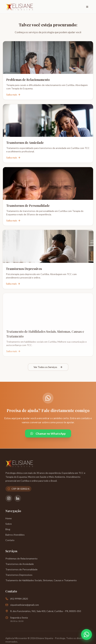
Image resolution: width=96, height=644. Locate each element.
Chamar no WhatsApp (48, 434)
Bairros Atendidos (15, 535)
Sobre (9, 524)
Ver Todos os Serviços (48, 367)
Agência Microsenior (16, 638)
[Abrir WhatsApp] (87, 634)
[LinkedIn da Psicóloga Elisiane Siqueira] (18, 498)
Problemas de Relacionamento (21, 558)
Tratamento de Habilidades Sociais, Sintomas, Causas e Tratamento (41, 580)
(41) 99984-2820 (19, 599)
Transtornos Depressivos (19, 575)
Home (9, 518)
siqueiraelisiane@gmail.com (25, 605)
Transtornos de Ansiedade (20, 564)
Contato (10, 540)
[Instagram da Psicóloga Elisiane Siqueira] (9, 498)
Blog (8, 529)
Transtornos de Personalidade (21, 569)
